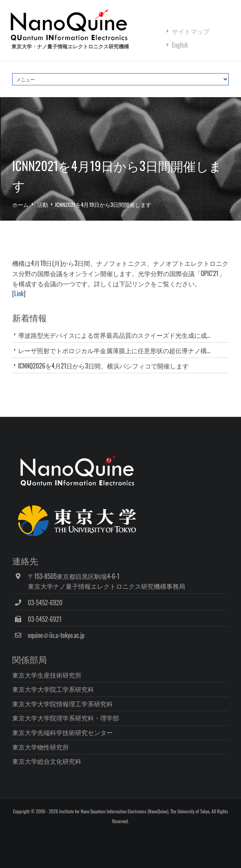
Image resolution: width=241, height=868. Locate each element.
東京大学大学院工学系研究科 (53, 689)
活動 (42, 204)
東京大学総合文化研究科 (47, 761)
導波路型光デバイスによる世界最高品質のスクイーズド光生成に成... (114, 335)
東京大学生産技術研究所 (47, 675)
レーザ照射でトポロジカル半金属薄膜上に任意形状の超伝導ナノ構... (114, 350)
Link (19, 293)
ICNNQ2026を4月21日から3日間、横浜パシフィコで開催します (103, 366)
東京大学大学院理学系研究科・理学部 (66, 718)
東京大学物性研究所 (40, 747)
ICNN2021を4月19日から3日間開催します (103, 204)
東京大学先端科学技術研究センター (63, 732)
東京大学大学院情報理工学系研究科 (63, 704)
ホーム (20, 204)
